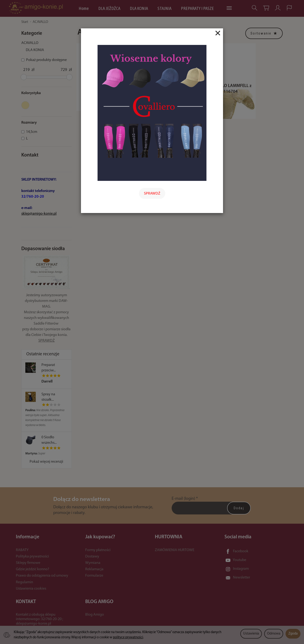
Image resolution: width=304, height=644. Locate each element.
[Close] (218, 33)
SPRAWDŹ (152, 194)
